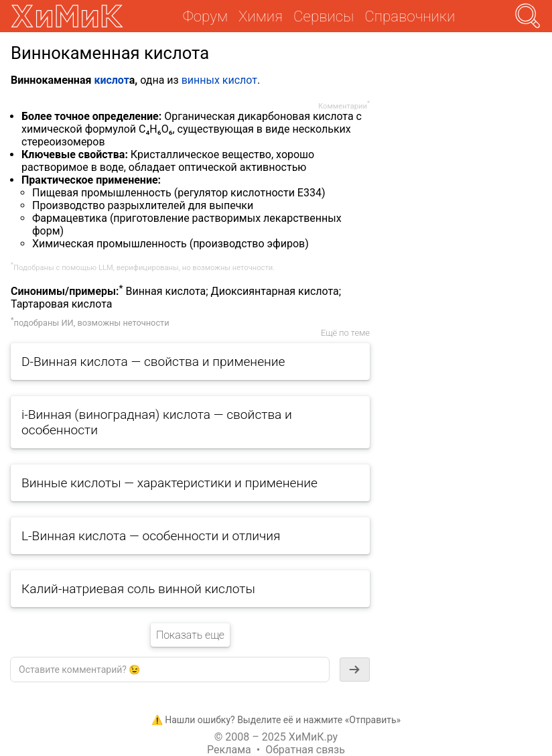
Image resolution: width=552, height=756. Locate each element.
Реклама (229, 750)
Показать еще (190, 635)
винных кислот (219, 80)
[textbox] (170, 670)
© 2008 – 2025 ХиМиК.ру (276, 737)
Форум (205, 16)
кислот (111, 80)
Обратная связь (305, 750)
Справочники (410, 16)
